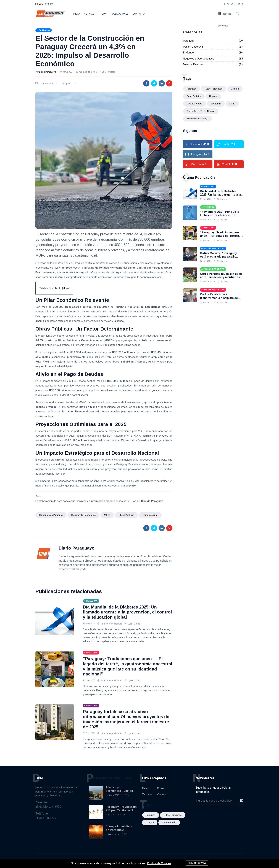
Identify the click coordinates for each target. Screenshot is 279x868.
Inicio (76, 14)
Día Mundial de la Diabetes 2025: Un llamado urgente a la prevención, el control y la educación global (127, 612)
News (145, 788)
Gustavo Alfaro (195, 104)
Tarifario (147, 794)
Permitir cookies (197, 863)
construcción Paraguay (51, 515)
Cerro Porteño (194, 96)
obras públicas (126, 515)
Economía (216, 104)
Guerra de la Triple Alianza (201, 111)
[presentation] (223, 813)
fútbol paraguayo (214, 89)
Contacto (139, 14)
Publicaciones (119, 14)
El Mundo (188, 53)
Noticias (89, 14)
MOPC (107, 515)
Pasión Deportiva (193, 47)
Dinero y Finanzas (193, 64)
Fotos (161, 788)
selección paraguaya (198, 119)
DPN (104, 14)
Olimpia (235, 89)
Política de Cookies (159, 863)
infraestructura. (150, 515)
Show (66, 288)
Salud (232, 104)
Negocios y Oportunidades (199, 59)
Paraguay (189, 41)
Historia (213, 96)
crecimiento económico (83, 515)
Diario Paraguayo (48, 72)
